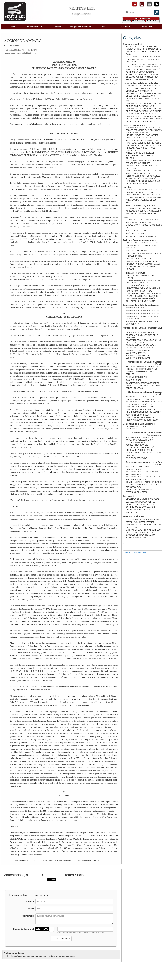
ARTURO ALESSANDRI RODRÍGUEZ (141, 236)
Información (148, 27)
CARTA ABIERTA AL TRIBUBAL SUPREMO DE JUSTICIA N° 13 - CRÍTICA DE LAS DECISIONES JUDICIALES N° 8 (143, 88)
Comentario (28, 916)
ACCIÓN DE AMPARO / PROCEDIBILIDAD (143, 311)
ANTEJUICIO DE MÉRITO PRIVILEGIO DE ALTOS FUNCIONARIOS (143, 478)
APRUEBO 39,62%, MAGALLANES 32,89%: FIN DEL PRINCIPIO (144, 255)
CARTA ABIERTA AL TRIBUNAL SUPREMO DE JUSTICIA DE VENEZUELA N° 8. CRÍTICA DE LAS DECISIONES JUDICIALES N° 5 (144, 97)
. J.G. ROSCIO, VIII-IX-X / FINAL (139, 291)
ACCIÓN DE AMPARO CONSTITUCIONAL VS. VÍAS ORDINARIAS (143, 318)
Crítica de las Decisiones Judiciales (141, 83)
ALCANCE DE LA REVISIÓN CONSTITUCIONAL (137, 468)
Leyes (58, 27)
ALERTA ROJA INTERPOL (137, 377)
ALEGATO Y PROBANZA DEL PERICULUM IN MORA (143, 454)
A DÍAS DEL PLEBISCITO (136, 251)
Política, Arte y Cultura (135, 273)
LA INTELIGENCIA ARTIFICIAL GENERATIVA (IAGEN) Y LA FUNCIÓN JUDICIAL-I (144, 191)
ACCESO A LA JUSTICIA (136, 230)
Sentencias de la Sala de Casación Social (145, 393)
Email (31, 909)
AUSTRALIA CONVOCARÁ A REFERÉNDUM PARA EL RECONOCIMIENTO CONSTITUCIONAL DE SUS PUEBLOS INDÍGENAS (144, 164)
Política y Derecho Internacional (139, 240)
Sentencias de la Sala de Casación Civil (143, 329)
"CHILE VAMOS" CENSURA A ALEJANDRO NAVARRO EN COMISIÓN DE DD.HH (143, 212)
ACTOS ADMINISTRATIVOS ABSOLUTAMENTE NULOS (137, 444)
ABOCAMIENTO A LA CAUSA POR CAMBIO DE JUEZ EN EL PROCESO (144, 341)
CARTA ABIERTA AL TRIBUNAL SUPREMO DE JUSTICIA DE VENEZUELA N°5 (143, 105)
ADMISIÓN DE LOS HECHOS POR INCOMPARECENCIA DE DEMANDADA (142, 419)
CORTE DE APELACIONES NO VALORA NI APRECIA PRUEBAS (143, 387)
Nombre (30, 901)
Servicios (128, 496)
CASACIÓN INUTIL (134, 380)
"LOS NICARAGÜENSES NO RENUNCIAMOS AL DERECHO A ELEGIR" (143, 287)
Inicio (13, 27)
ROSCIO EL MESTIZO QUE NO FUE (141, 206)
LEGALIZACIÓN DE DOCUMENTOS (141, 502)
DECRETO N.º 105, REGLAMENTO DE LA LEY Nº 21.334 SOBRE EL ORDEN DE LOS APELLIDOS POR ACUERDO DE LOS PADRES (143, 199)
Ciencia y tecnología (134, 44)
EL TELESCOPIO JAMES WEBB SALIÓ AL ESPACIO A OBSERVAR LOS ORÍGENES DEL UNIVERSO (143, 59)
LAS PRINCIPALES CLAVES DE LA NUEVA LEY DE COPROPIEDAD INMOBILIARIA (143, 66)
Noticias (128, 187)
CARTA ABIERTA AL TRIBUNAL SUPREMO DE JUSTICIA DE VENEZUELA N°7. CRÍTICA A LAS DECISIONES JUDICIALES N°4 (144, 111)
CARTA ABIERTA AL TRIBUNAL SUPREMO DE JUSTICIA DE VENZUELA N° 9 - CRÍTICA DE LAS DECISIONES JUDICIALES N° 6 (144, 119)
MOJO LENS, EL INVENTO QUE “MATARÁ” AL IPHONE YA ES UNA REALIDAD (143, 71)
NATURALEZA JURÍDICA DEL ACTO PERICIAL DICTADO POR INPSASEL (141, 398)
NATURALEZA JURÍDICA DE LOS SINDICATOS (140, 428)
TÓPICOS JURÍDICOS (134, 517)
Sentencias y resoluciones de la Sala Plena (144, 463)
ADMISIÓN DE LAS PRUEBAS (138, 415)
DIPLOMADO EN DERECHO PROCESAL (143, 499)
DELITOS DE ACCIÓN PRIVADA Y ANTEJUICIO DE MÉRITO (140, 491)
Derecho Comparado (134, 125)
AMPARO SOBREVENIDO (136, 458)
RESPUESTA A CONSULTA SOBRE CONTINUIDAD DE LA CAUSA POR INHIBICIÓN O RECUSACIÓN (140, 507)
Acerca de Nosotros (35, 27)
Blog (103, 27)
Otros (126, 217)
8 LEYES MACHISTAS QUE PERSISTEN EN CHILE (144, 226)
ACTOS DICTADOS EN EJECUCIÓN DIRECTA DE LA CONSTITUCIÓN (141, 449)
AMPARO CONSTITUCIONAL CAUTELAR (143, 519)
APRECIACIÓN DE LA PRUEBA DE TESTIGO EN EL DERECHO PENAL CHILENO (140, 156)
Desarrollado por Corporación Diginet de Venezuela (139, 969)
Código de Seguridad (23, 929)
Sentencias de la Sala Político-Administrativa (147, 434)
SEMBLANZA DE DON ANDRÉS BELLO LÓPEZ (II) (142, 277)
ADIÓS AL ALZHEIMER (135, 233)
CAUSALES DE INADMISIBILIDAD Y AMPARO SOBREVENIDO (141, 536)
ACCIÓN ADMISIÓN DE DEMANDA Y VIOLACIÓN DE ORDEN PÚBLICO (141, 346)
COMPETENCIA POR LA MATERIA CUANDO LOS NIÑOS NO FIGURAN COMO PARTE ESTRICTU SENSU (144, 485)
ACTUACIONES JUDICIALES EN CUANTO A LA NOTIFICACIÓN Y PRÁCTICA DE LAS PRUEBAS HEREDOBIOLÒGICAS (144, 404)
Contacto (126, 27)
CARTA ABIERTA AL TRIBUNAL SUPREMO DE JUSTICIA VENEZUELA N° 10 (143, 531)
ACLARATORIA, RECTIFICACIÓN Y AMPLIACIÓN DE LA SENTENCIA (140, 439)
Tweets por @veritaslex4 (135, 552)
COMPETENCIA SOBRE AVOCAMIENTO (142, 383)
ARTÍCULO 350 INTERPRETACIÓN (140, 522)
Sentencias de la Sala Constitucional (142, 305)
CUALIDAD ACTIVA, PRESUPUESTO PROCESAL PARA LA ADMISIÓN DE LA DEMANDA (142, 335)
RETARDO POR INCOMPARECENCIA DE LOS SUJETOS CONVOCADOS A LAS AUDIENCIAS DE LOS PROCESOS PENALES (143, 370)
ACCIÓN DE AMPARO (135, 308)
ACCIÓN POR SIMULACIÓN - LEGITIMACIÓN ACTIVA (138, 352)
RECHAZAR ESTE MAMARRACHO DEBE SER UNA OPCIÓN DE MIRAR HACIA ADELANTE (143, 245)
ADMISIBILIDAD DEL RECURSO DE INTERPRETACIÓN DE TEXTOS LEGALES (143, 411)
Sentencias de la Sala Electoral (139, 424)
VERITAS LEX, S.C (134, 512)
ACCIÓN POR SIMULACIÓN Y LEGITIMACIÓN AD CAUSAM (138, 357)
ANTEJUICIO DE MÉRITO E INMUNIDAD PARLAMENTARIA (143, 473)
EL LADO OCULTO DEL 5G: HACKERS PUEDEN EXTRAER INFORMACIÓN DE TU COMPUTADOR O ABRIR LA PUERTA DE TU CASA (144, 50)
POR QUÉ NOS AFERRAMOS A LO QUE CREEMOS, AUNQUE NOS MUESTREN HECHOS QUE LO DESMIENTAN (142, 77)
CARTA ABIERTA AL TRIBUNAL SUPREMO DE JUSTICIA (143, 526)
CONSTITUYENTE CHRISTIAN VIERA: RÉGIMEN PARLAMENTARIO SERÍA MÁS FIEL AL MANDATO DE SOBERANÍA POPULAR (143, 265)
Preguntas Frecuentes (80, 27)
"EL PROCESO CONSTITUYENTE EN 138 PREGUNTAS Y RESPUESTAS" (143, 221)
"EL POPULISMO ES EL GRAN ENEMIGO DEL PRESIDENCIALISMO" (143, 282)
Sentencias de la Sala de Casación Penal (145, 363)
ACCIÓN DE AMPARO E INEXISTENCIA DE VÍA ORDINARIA (144, 323)
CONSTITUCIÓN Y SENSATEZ (138, 259)
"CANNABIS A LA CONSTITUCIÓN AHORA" (144, 209)
